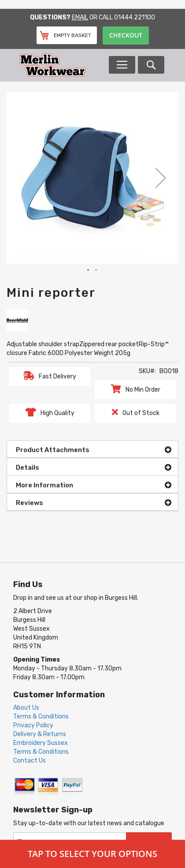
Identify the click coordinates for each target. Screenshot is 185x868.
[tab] (92, 449)
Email (80, 17)
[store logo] (63, 65)
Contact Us (30, 761)
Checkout (126, 35)
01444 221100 (135, 17)
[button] (161, 178)
